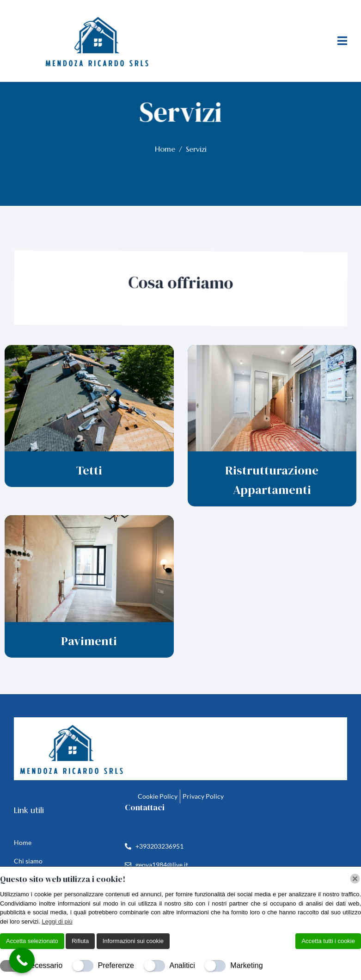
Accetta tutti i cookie (328, 941)
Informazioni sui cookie (133, 941)
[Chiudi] (355, 879)
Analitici (182, 965)
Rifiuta (80, 941)
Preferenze (116, 965)
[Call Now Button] (22, 960)
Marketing (246, 965)
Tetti (89, 470)
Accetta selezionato (32, 941)
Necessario (44, 965)
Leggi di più (57, 921)
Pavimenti (89, 641)
